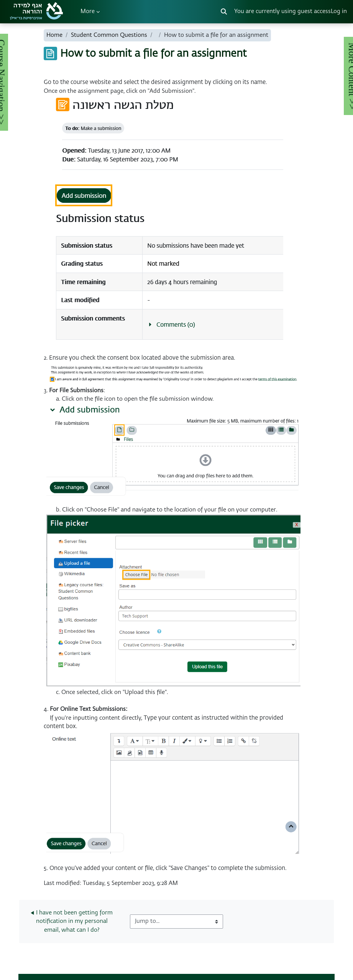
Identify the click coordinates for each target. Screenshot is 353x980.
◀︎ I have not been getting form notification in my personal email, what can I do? (72, 921)
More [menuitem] (88, 11)
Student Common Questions (109, 35)
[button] (224, 12)
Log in (339, 11)
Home (54, 35)
